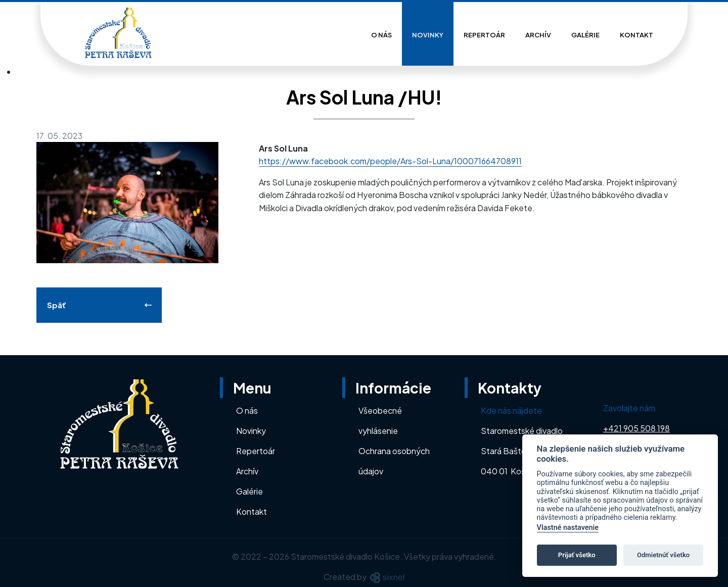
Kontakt (636, 35)
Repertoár (484, 35)
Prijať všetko (577, 555)
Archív (538, 35)
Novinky (428, 35)
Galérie (585, 35)
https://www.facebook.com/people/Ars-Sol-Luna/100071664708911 (390, 161)
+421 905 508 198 (636, 428)
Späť (56, 305)
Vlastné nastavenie (568, 528)
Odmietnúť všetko (663, 555)
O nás (381, 35)
